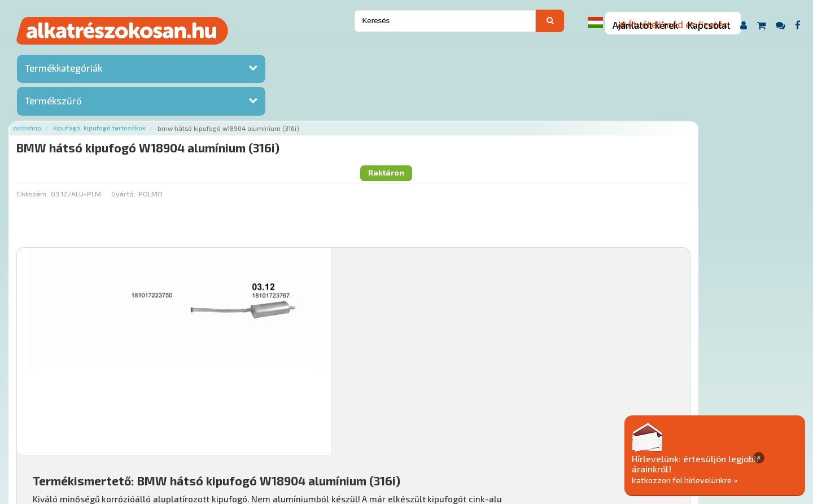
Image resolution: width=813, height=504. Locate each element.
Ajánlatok (170, 435)
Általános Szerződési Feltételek (465, 435)
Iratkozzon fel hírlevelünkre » (726, 479)
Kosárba (725, 368)
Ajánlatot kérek (645, 25)
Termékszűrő (53, 103)
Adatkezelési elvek (568, 435)
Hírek (241, 435)
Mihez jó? (404, 336)
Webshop (160, 52)
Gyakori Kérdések (366, 435)
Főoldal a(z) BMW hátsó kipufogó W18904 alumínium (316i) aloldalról (272, 400)
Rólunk (209, 435)
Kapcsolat (709, 25)
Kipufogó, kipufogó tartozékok (232, 52)
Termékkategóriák (64, 71)
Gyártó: (256, 99)
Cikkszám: (165, 99)
